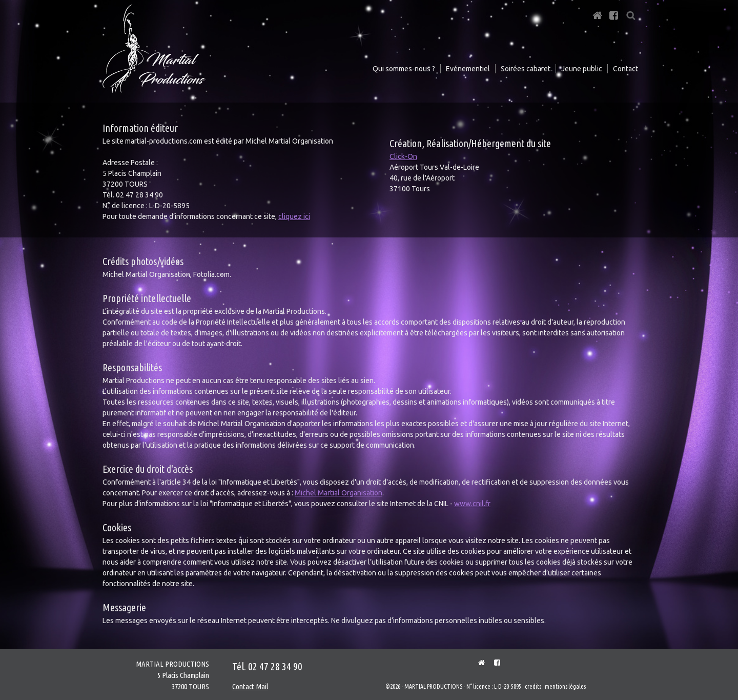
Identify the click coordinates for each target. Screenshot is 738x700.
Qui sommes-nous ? (404, 69)
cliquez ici (294, 216)
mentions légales (565, 686)
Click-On (403, 156)
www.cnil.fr (472, 504)
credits (533, 686)
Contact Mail (250, 686)
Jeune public (582, 69)
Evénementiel (468, 69)
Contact (626, 69)
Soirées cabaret (526, 69)
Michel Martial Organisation (339, 493)
